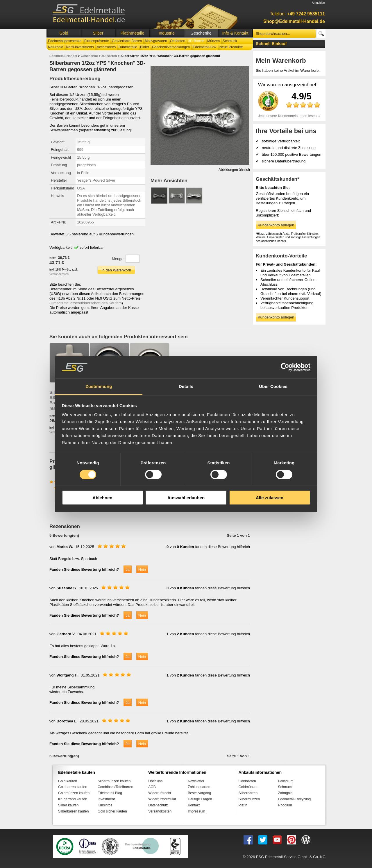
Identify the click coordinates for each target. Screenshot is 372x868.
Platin (243, 805)
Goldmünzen (248, 787)
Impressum (196, 811)
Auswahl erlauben (186, 498)
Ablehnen (102, 498)
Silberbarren (248, 793)
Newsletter (196, 781)
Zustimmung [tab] (99, 386)
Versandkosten (59, 274)
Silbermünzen (249, 799)
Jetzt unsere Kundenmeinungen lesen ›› (289, 116)
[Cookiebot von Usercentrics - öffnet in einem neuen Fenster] (285, 367)
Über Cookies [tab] (273, 386)
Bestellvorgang (199, 793)
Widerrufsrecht (160, 793)
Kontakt (194, 805)
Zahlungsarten (199, 787)
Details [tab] (186, 386)
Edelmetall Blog (110, 793)
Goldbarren (247, 781)
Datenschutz (158, 805)
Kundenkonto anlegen (276, 225)
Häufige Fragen (200, 799)
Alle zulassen (270, 498)
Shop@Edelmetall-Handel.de (294, 21)
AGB (152, 787)
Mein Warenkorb (281, 61)
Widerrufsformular (162, 799)
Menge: (118, 259)
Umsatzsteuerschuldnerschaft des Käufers (86, 303)
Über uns (155, 781)
